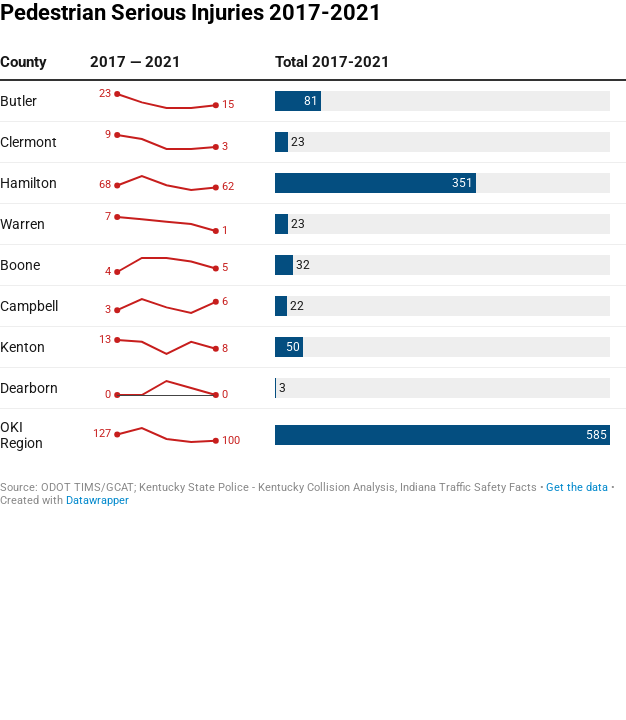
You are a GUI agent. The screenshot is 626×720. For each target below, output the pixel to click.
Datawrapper (97, 500)
